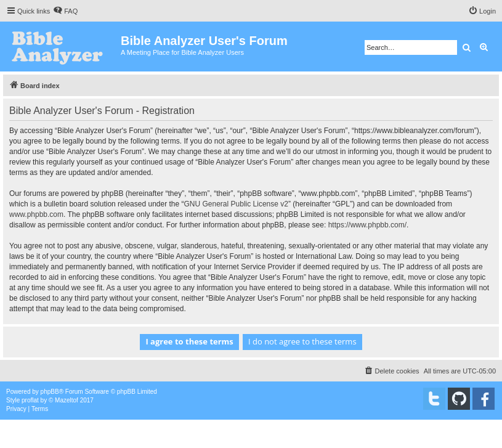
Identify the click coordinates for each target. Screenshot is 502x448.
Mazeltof (67, 400)
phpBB (50, 392)
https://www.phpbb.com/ (367, 225)
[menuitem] (65, 11)
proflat (30, 400)
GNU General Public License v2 (236, 204)
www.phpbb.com (36, 214)
